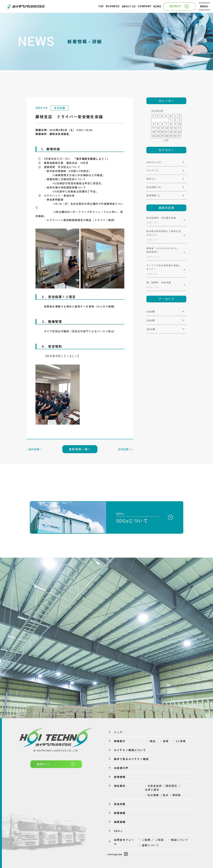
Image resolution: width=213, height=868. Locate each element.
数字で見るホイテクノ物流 (131, 759)
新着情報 (120, 813)
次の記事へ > (126, 449)
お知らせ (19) (154, 162)
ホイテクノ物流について (130, 750)
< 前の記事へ (34, 449)
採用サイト (56, 764)
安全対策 (120, 804)
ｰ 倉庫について (149, 845)
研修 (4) (151, 179)
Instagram (118, 854)
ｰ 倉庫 (165, 741)
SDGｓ (118, 831)
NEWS (157, 6)
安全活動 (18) (154, 187)
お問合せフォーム (124, 842)
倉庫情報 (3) (153, 195)
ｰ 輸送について (178, 840)
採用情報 (120, 822)
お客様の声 (121, 768)
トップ (118, 732)
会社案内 (120, 786)
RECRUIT (179, 6)
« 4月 (165, 140)
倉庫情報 (120, 777)
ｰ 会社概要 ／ (163, 795)
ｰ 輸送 (152, 741)
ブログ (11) (152, 170)
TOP (101, 6)
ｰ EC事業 (180, 741)
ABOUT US (129, 6)
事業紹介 (120, 741)
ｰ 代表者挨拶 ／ (163, 788)
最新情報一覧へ (80, 449)
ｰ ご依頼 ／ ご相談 (152, 840)
